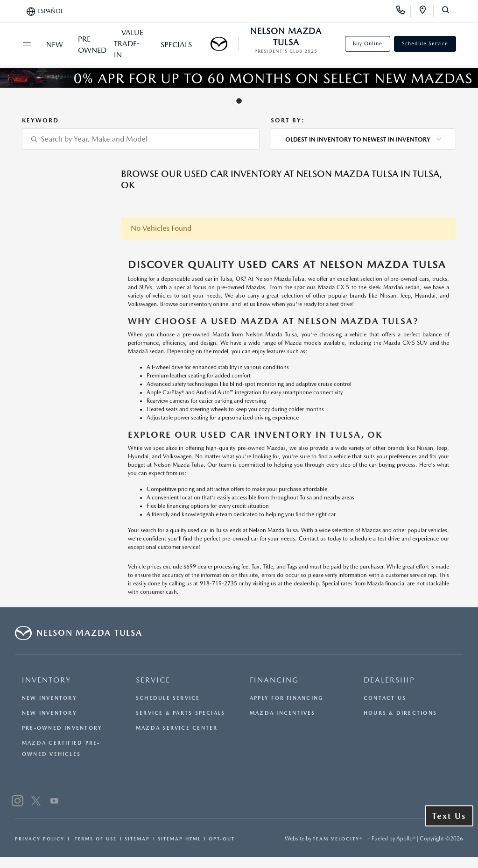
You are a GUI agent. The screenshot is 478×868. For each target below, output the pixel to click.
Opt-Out (222, 839)
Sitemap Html (179, 839)
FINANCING (274, 680)
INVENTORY (46, 680)
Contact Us (385, 698)
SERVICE (153, 680)
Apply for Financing (286, 698)
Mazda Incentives (283, 713)
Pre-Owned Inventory (62, 728)
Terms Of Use (95, 839)
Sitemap (137, 839)
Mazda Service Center (177, 728)
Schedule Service (425, 44)
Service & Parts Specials (180, 713)
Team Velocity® (338, 839)
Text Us (449, 816)
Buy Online (368, 44)
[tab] (239, 101)
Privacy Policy (40, 839)
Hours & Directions (400, 713)
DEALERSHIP (389, 680)
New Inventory (49, 698)
